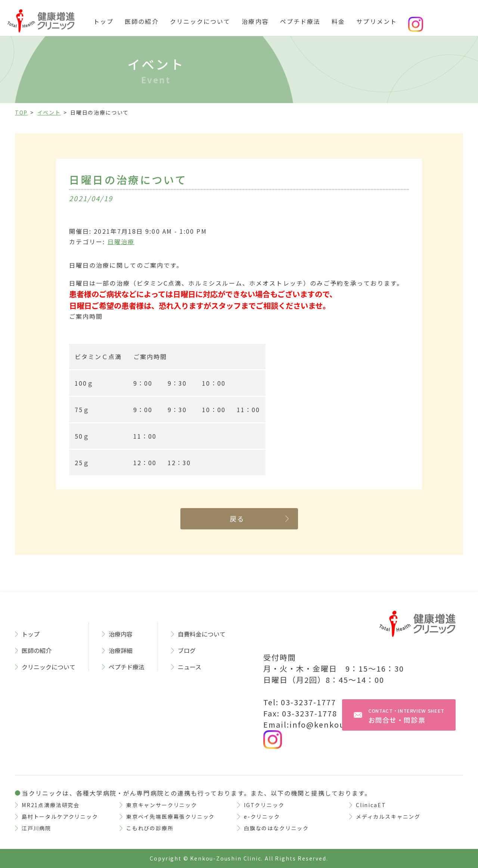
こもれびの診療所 (150, 828)
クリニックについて (200, 21)
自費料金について (202, 634)
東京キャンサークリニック (162, 805)
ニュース (190, 667)
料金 (338, 21)
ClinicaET (371, 805)
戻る (237, 519)
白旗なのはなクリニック (276, 828)
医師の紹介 (142, 21)
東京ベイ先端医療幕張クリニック (170, 816)
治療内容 (255, 21)
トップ (103, 21)
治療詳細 (121, 650)
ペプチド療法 (300, 21)
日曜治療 (121, 242)
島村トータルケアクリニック (60, 816)
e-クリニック (262, 816)
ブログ (187, 650)
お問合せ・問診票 (406, 716)
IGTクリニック (264, 805)
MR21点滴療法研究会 (51, 805)
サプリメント (376, 21)
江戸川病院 (36, 828)
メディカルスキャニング (388, 816)
